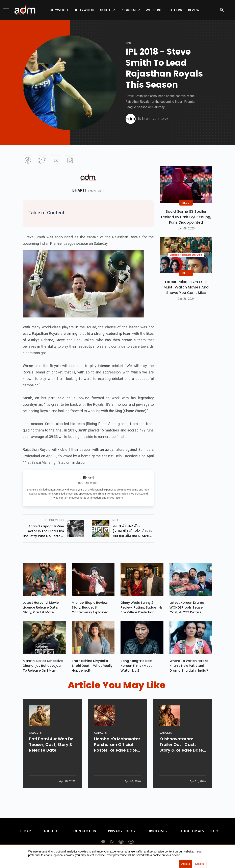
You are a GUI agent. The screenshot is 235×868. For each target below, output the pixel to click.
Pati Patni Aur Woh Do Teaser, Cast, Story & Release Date (51, 757)
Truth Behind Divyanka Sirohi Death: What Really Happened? (92, 667)
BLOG (186, 203)
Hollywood (84, 10)
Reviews (195, 10)
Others (176, 10)
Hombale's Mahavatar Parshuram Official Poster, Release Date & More (117, 757)
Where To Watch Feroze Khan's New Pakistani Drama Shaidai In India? (189, 667)
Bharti (79, 190)
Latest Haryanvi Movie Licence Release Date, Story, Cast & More (41, 608)
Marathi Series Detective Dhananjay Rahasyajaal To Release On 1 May (43, 667)
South (106, 10)
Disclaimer (158, 833)
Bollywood (58, 10)
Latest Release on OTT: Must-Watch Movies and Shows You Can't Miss (186, 287)
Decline (200, 864)
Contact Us (85, 833)
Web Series (155, 10)
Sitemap (24, 833)
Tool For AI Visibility (199, 833)
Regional (128, 10)
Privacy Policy (122, 833)
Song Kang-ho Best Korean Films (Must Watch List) (137, 667)
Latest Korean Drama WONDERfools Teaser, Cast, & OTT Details (187, 608)
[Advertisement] (15, 83)
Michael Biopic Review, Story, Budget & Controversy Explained (90, 608)
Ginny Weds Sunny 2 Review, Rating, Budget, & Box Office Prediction (141, 608)
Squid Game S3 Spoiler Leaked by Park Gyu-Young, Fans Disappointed (186, 217)
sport (130, 43)
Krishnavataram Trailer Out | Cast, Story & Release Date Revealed (181, 757)
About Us (52, 833)
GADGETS (35, 745)
